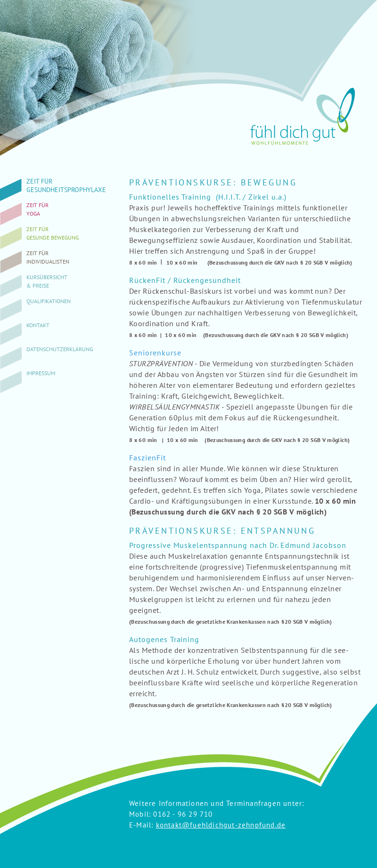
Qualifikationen (49, 301)
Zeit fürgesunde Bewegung (53, 233)
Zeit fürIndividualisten (48, 257)
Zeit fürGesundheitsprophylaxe (66, 185)
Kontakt (38, 325)
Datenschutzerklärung (60, 349)
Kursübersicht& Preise (47, 281)
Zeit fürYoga (37, 209)
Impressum (41, 373)
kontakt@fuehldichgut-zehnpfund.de (221, 825)
